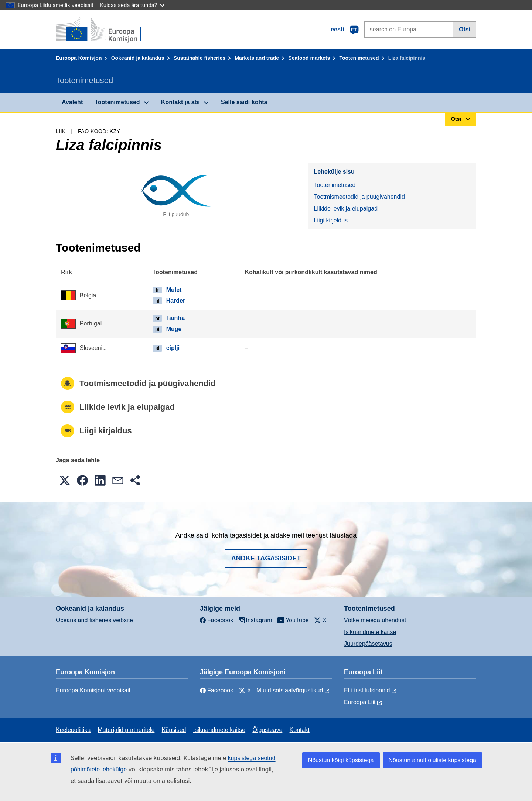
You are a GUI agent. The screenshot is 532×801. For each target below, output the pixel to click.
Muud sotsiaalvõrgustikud (290, 690)
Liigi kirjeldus (331, 220)
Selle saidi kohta (244, 102)
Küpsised (174, 730)
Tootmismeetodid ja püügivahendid (359, 197)
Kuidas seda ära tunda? (132, 5)
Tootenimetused (359, 58)
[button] (65, 480)
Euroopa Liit (360, 702)
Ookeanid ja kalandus (138, 58)
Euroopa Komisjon (79, 58)
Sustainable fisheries (199, 58)
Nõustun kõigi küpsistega (341, 760)
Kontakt (300, 730)
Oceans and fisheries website (94, 620)
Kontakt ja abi (180, 102)
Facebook (216, 690)
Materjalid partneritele (126, 730)
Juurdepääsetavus (368, 644)
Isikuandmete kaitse (370, 632)
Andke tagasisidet (266, 558)
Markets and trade (257, 58)
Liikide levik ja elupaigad (346, 209)
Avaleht (72, 102)
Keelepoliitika (73, 730)
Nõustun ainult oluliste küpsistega (432, 760)
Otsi (465, 29)
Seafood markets (309, 58)
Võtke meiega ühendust (375, 620)
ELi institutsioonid (367, 690)
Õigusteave (267, 730)
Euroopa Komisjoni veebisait (93, 690)
